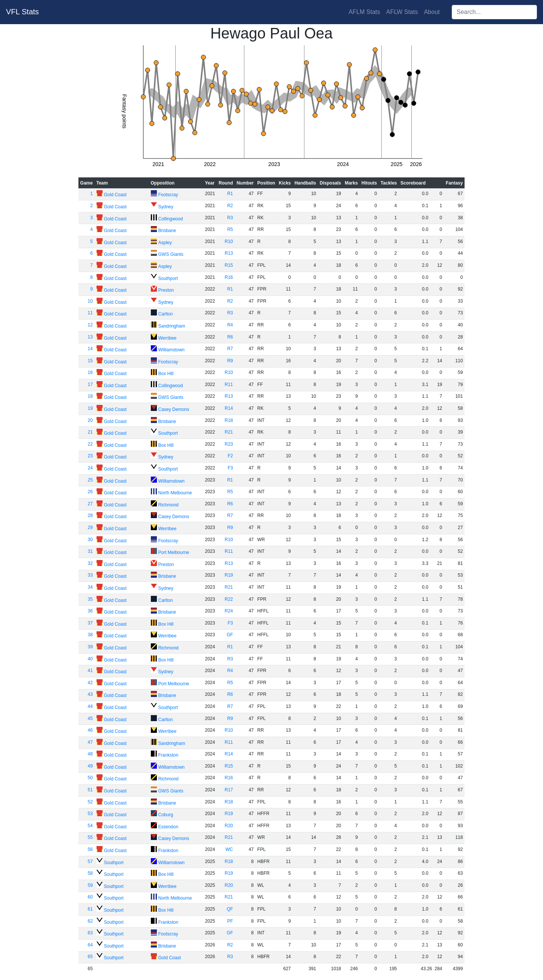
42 (90, 683)
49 (90, 766)
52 (90, 802)
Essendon (168, 827)
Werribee (167, 338)
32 (90, 563)
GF (230, 635)
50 (90, 778)
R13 (229, 253)
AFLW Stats (402, 12)
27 (90, 504)
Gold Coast (115, 195)
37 (90, 623)
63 (90, 933)
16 (90, 372)
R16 (229, 277)
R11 (229, 385)
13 (90, 337)
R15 (229, 265)
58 (90, 873)
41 (90, 671)
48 (90, 754)
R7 (230, 349)
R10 (229, 242)
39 (90, 647)
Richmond (169, 505)
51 (90, 790)
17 (90, 385)
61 (90, 909)
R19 (229, 575)
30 (90, 540)
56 (90, 849)
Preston (166, 290)
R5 (230, 229)
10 (90, 301)
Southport (168, 278)
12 (90, 325)
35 (90, 599)
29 (90, 528)
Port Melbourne (174, 552)
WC (229, 849)
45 (90, 718)
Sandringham (172, 326)
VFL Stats (22, 12)
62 (90, 921)
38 (90, 635)
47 (90, 742)
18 (90, 396)
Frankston (168, 755)
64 (90, 945)
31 (90, 551)
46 (90, 730)
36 (90, 611)
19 (90, 408)
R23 (229, 444)
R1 (230, 194)
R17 (229, 790)
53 (90, 814)
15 (90, 361)
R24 (229, 611)
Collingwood (171, 219)
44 (90, 706)
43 (90, 694)
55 (90, 837)
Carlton (166, 314)
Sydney (166, 207)
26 (90, 492)
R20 (229, 826)
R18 (229, 420)
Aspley (165, 243)
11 (90, 313)
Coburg (166, 815)
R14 (229, 408)
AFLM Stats (364, 12)
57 (90, 862)
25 (90, 480)
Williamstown (172, 350)
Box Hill (166, 374)
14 (90, 349)
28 (90, 515)
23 (90, 456)
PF (230, 921)
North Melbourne (175, 493)
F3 (230, 468)
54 (90, 826)
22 (90, 444)
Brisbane (167, 231)
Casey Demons (174, 409)
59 (90, 885)
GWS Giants (171, 254)
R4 (230, 325)
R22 (229, 599)
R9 (230, 361)
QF (230, 909)
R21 (229, 432)
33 (90, 575)
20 (90, 420)
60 (90, 897)
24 (90, 468)
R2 (230, 206)
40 (90, 659)
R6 (230, 337)
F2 (230, 456)
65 (90, 957)
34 (90, 587)
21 (90, 432)
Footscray (168, 195)
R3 (230, 218)
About (432, 12)
